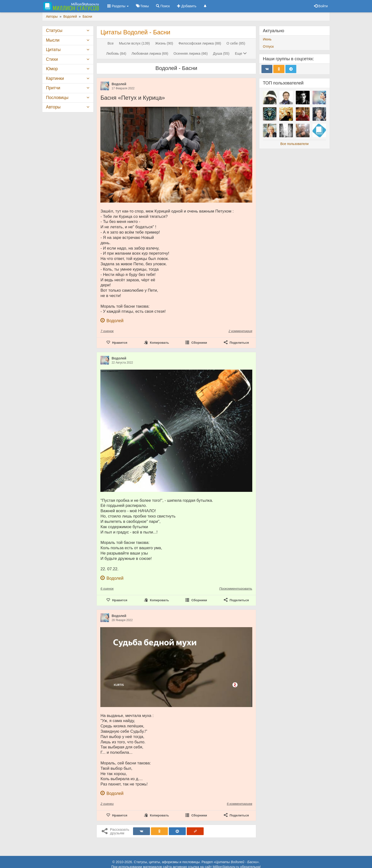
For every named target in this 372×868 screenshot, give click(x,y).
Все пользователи (294, 144)
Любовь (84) (116, 53)
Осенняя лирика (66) (190, 53)
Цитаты (53, 50)
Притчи (53, 88)
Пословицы (57, 98)
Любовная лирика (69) (150, 53)
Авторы (53, 107)
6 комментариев (240, 804)
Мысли (53, 40)
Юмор (52, 69)
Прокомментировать (236, 589)
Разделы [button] (118, 6)
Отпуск (268, 46)
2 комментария (240, 331)
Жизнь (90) (164, 43)
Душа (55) (221, 53)
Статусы (54, 30)
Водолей (119, 84)
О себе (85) (236, 43)
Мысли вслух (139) (134, 43)
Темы (142, 6)
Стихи (52, 59)
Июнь (267, 39)
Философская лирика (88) (200, 43)
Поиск (163, 6)
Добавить (187, 6)
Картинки (55, 78)
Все (111, 43)
